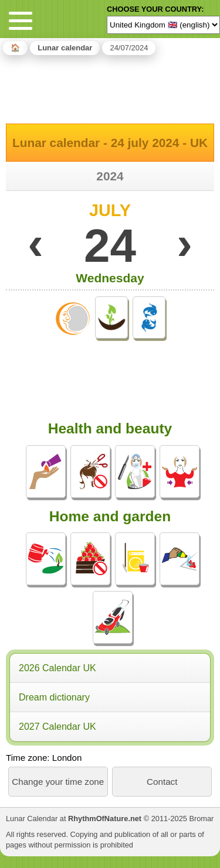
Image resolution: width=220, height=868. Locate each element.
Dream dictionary (54, 697)
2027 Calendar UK (57, 727)
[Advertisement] (110, 87)
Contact (162, 782)
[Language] (163, 25)
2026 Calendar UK (57, 668)
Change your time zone (58, 782)
